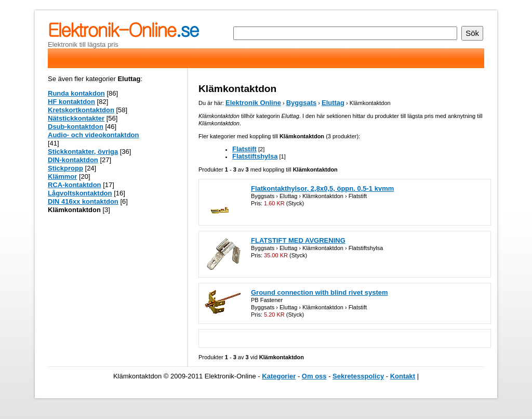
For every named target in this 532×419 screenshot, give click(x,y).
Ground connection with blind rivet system (320, 292)
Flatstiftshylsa (255, 156)
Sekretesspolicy (358, 376)
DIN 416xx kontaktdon (83, 201)
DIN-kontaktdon (73, 160)
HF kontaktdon (71, 102)
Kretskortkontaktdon (81, 110)
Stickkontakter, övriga (83, 152)
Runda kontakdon (76, 93)
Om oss (314, 376)
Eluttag (333, 103)
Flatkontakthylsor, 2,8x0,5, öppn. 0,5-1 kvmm (322, 188)
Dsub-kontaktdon (76, 127)
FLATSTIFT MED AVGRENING (298, 240)
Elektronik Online (253, 103)
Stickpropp (65, 168)
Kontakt (403, 376)
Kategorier (279, 376)
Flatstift (244, 149)
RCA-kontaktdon (75, 185)
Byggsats (302, 103)
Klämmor (62, 176)
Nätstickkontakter (76, 118)
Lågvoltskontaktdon (80, 193)
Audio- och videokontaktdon (94, 135)
